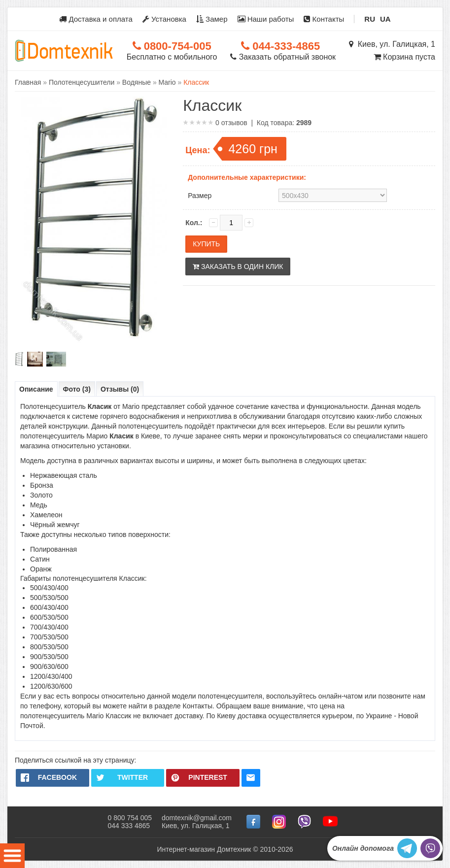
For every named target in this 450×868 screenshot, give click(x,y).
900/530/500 (49, 657)
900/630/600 (49, 667)
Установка (164, 19)
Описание (36, 389)
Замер (212, 19)
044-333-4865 (280, 46)
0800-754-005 (172, 46)
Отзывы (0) (120, 389)
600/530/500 (49, 617)
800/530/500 (49, 647)
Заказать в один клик (238, 267)
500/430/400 (49, 588)
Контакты (324, 19)
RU (370, 19)
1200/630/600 (51, 686)
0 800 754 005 (130, 818)
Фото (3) (77, 389)
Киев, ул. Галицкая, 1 (392, 44)
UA (385, 19)
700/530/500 (49, 637)
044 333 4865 (129, 826)
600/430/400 (49, 607)
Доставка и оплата (96, 19)
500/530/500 (49, 598)
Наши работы (266, 19)
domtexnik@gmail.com (197, 818)
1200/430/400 (51, 676)
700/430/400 (49, 627)
